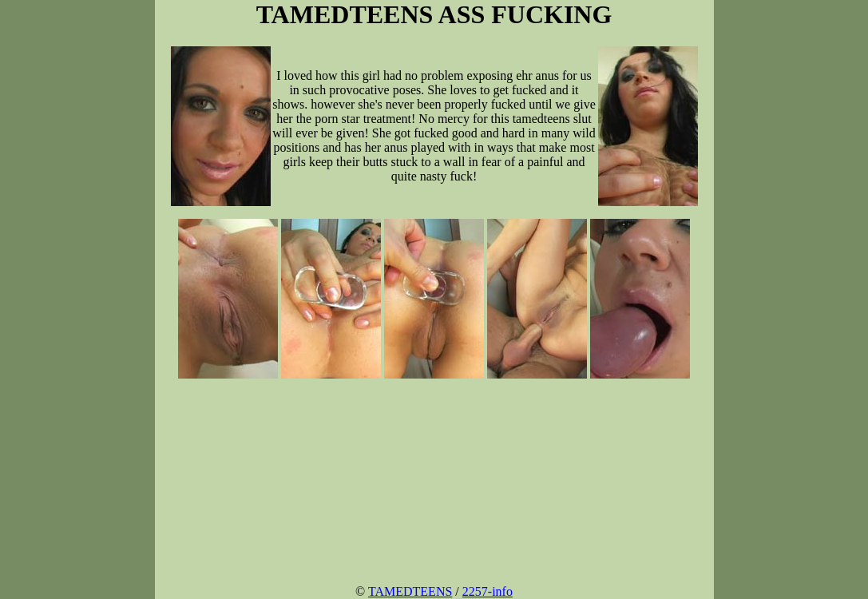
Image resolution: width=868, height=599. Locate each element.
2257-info (488, 591)
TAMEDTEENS (410, 591)
